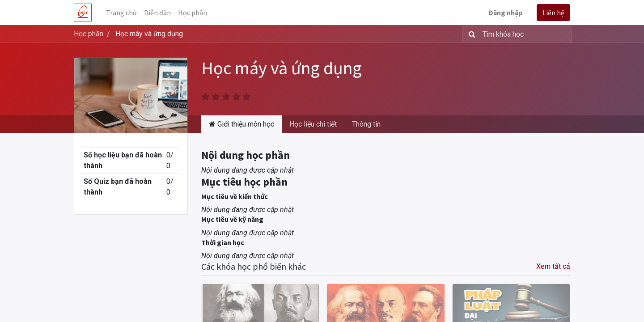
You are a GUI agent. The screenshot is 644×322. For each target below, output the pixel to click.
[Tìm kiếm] (470, 34)
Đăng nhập (505, 13)
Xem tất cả (553, 266)
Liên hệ (553, 13)
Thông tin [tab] (366, 124)
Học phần (89, 34)
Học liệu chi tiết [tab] (313, 124)
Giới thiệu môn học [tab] (241, 124)
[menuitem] (121, 13)
